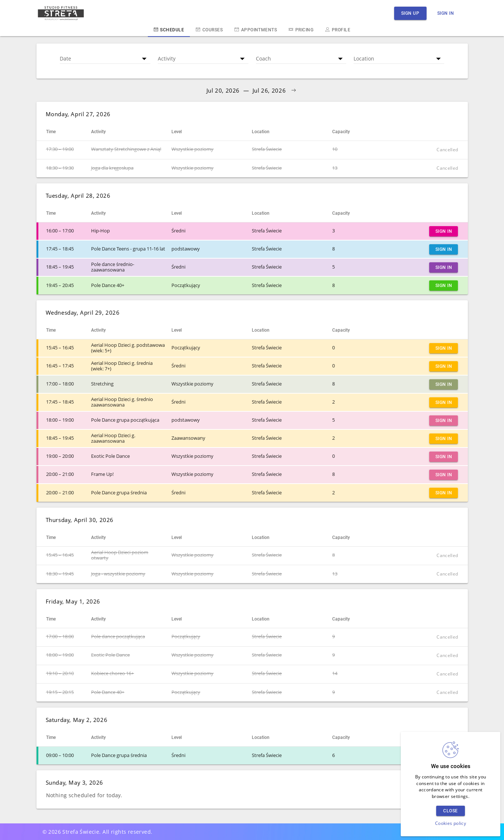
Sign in (446, 13)
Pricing (301, 30)
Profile (338, 30)
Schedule (169, 30)
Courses (209, 30)
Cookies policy (451, 823)
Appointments (256, 30)
